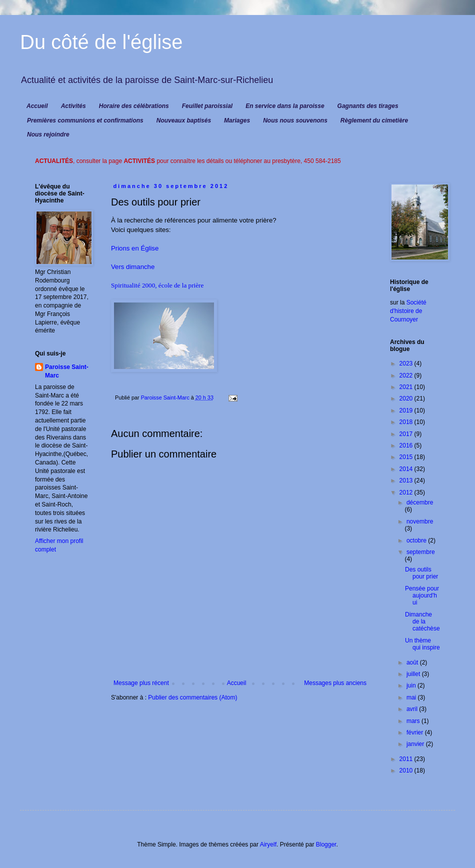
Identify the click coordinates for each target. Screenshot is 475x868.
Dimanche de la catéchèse (422, 622)
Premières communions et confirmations (85, 120)
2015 (407, 457)
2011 (407, 759)
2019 (407, 410)
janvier (416, 744)
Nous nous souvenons (295, 120)
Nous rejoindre (48, 134)
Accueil (37, 106)
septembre (421, 552)
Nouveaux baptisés (184, 120)
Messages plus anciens (335, 683)
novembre (420, 521)
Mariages (237, 120)
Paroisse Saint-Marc (67, 371)
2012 (407, 492)
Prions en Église (135, 248)
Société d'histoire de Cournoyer (408, 311)
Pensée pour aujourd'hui (422, 596)
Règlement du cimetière (374, 120)
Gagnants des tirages (368, 106)
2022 (407, 375)
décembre (420, 502)
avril (413, 709)
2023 (407, 363)
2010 (407, 770)
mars (414, 721)
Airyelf (268, 844)
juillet (414, 674)
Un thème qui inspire (422, 644)
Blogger (326, 844)
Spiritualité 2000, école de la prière (157, 285)
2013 (407, 480)
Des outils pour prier (421, 573)
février (416, 732)
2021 (407, 387)
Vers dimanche (133, 267)
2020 (407, 398)
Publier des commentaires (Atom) (192, 697)
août (413, 662)
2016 (407, 445)
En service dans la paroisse (285, 106)
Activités (73, 106)
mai (412, 697)
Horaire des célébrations (134, 106)
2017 (407, 434)
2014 (407, 469)
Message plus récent (141, 683)
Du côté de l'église (101, 42)
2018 (407, 422)
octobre (417, 540)
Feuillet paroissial (207, 106)
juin (412, 685)
